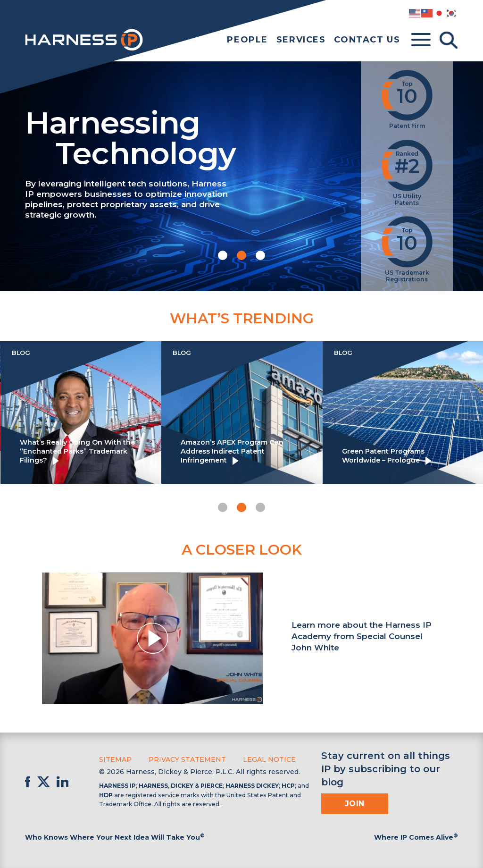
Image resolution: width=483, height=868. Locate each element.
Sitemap (115, 759)
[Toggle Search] (449, 40)
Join (355, 804)
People (247, 40)
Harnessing (186, 136)
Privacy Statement (187, 759)
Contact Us (367, 40)
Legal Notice (269, 759)
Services (301, 40)
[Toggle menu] (421, 40)
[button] (223, 255)
